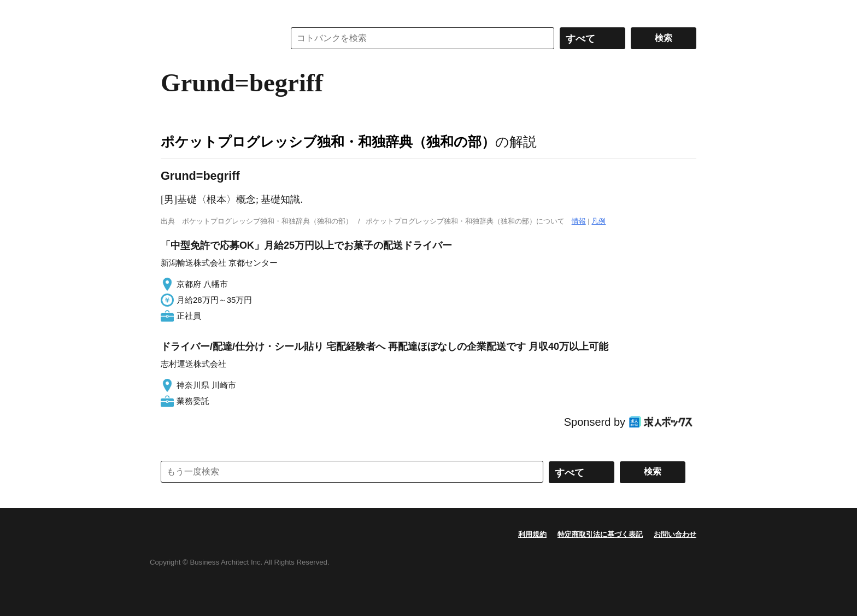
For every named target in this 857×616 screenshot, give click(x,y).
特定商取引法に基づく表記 (600, 534)
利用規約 (532, 534)
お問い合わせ (675, 534)
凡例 (598, 221)
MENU (172, 11)
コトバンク (215, 38)
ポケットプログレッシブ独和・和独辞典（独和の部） (328, 142)
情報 (579, 221)
